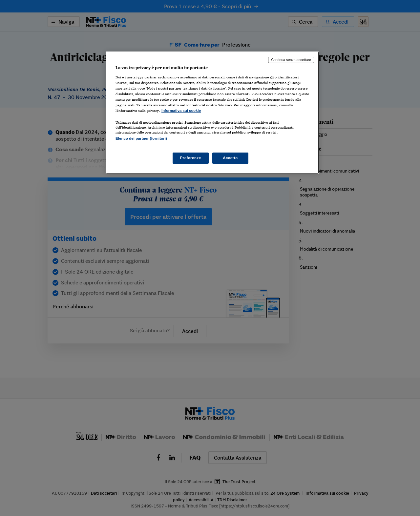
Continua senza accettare (291, 60)
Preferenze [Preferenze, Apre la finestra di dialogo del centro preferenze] (191, 158)
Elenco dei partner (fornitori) (141, 138)
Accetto (230, 158)
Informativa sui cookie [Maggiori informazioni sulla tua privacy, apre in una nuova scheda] (181, 111)
